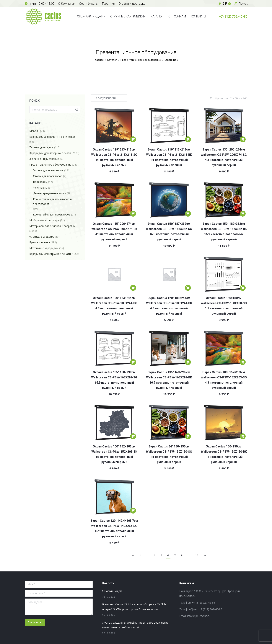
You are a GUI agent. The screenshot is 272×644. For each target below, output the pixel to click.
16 (197, 555)
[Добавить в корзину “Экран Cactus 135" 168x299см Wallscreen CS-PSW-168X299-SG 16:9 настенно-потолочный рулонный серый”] (133, 362)
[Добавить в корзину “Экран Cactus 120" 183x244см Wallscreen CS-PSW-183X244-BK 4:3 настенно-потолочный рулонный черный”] (188, 288)
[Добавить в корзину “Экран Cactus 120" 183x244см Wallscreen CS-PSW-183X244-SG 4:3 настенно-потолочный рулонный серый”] (133, 288)
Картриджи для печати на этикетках (52, 137)
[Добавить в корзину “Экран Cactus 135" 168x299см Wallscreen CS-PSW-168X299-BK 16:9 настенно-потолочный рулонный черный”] (188, 362)
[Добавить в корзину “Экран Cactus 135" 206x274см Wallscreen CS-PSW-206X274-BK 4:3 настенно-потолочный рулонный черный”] (133, 214)
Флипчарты (40, 188)
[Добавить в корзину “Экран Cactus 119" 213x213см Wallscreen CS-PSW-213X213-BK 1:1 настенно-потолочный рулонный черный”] (188, 139)
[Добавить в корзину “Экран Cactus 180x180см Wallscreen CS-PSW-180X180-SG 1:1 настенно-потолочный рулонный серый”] (243, 288)
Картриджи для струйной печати (50, 254)
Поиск (76, 110)
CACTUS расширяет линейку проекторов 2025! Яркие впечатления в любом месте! (135, 625)
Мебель (34, 131)
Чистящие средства (42, 237)
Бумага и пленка (40, 242)
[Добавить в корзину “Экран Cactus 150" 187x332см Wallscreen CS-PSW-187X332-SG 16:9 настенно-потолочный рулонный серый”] (188, 214)
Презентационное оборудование (50, 165)
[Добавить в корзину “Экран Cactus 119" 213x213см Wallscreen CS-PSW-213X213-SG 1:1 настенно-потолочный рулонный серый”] (133, 139)
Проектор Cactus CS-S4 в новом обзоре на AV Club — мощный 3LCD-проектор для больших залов (136, 607)
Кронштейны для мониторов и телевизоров (52, 201)
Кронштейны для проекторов (52, 214)
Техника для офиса (41, 147)
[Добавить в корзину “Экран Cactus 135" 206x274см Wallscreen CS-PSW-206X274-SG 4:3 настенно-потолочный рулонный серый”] (243, 139)
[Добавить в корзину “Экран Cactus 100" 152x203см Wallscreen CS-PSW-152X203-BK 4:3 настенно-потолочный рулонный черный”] (133, 436)
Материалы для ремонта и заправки (52, 226)
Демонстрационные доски (50, 193)
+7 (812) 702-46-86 (233, 16)
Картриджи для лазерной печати (50, 153)
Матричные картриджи (44, 248)
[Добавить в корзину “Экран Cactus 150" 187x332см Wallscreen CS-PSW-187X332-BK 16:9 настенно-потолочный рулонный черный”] (243, 214)
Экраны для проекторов (48, 170)
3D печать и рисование (44, 159)
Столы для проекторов (48, 176)
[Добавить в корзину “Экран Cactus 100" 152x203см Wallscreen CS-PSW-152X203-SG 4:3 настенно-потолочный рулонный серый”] (243, 362)
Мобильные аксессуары (44, 220)
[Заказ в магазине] (109, 98)
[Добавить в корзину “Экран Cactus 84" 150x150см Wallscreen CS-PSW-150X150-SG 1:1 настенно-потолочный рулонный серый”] (188, 436)
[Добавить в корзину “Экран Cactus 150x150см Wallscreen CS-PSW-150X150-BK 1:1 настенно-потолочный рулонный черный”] (243, 436)
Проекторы (40, 182)
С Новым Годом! (112, 591)
